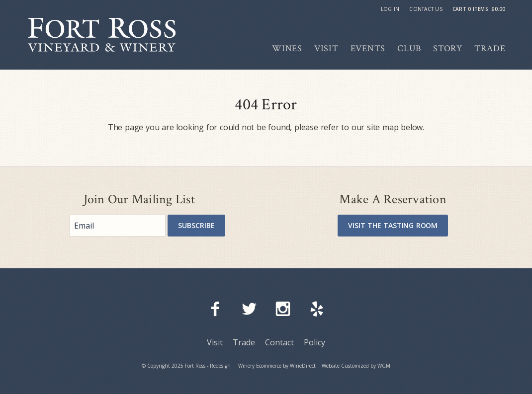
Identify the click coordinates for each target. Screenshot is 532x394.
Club (409, 48)
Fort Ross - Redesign (101, 35)
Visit (326, 48)
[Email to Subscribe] (118, 226)
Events (368, 48)
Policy (314, 342)
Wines (287, 48)
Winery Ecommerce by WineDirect (277, 366)
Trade (490, 48)
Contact (279, 342)
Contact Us (426, 9)
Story (448, 48)
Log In (390, 9)
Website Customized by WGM (356, 366)
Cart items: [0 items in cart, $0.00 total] (479, 9)
